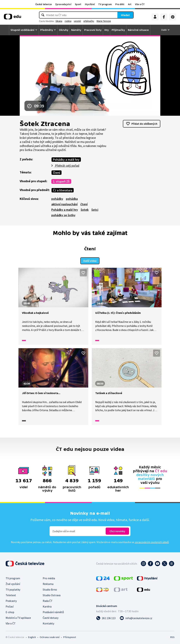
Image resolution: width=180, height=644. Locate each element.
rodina (79, 21)
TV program (105, 4)
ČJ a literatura (63, 190)
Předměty (47, 30)
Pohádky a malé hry (66, 160)
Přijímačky (118, 30)
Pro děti (120, 4)
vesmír (88, 21)
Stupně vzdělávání (22, 30)
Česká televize (44, 4)
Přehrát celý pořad (67, 166)
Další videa (90, 260)
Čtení (57, 173)
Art (130, 4)
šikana (70, 21)
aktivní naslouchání (64, 204)
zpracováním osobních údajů (152, 542)
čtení (84, 204)
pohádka (72, 199)
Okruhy (64, 30)
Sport (78, 4)
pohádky (57, 199)
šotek (85, 210)
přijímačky (100, 21)
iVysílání (90, 4)
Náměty (76, 30)
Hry (107, 30)
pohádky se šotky (63, 215)
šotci (95, 210)
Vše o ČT (140, 4)
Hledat (114, 15)
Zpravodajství (63, 4)
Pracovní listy (93, 30)
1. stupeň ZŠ (61, 181)
